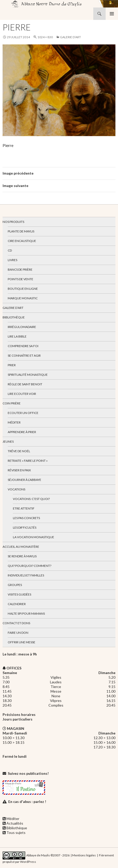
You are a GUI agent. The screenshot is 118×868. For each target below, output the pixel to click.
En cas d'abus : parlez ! (27, 801)
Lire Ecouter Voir (22, 394)
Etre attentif (24, 508)
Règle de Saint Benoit (25, 384)
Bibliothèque (14, 317)
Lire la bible (17, 336)
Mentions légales (84, 855)
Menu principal (112, 14)
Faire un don (18, 633)
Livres (12, 260)
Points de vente (20, 279)
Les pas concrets (26, 518)
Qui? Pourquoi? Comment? (29, 566)
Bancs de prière (20, 269)
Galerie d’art (70, 37)
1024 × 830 (45, 37)
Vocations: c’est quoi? (31, 499)
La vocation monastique (33, 537)
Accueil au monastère (21, 547)
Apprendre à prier (22, 432)
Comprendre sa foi (23, 346)
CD (10, 250)
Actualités (15, 823)
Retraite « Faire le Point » (28, 461)
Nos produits (13, 222)
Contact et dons (16, 623)
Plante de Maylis (21, 231)
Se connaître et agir (24, 355)
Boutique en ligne (23, 289)
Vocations (16, 489)
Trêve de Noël (19, 451)
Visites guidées (19, 594)
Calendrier (17, 604)
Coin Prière (12, 403)
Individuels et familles (26, 575)
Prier (12, 365)
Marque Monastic (23, 298)
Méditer (14, 422)
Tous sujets (16, 832)
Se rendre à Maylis (22, 556)
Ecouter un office (23, 413)
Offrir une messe (22, 642)
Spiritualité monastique (28, 375)
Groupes (15, 585)
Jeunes (8, 441)
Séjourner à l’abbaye (24, 480)
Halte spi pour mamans (26, 613)
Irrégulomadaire (22, 327)
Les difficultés (25, 527)
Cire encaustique (22, 241)
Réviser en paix (19, 470)
